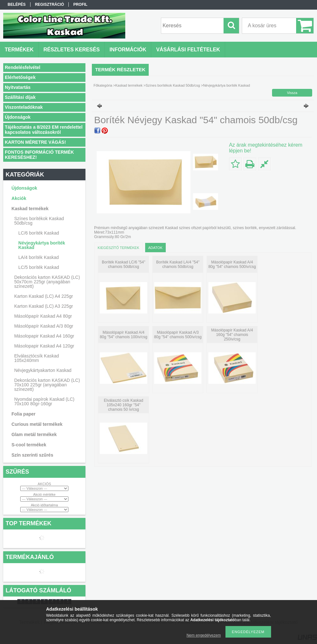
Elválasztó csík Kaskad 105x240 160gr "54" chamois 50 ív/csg (123, 405)
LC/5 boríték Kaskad (39, 267)
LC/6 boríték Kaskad (39, 233)
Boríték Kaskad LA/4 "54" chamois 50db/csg (178, 264)
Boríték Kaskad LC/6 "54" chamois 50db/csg (123, 264)
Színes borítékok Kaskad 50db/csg (173, 85)
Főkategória (103, 85)
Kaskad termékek (129, 85)
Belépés (17, 4)
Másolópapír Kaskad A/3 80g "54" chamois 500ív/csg (178, 335)
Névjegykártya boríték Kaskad (42, 245)
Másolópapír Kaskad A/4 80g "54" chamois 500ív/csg (232, 264)
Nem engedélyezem (204, 635)
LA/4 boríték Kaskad (39, 257)
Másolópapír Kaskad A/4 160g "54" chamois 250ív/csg (232, 335)
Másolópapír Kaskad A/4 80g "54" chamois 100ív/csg (124, 335)
